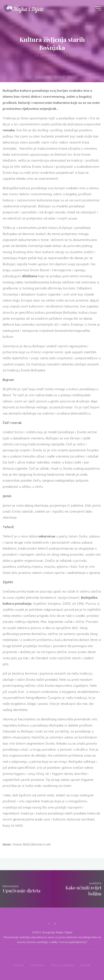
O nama (19, 965)
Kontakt (86, 965)
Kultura (51, 33)
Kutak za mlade (43, 77)
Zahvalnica (37, 965)
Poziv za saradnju (63, 965)
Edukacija (59, 77)
